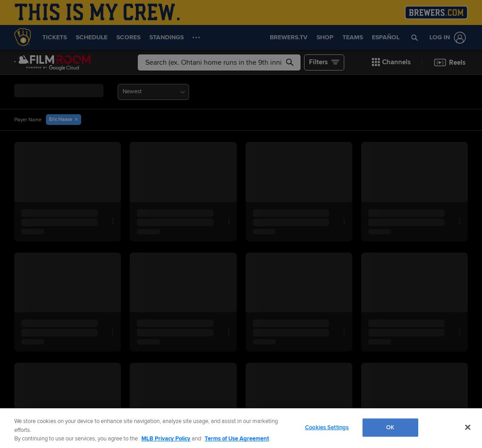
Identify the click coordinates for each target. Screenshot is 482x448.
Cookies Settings (327, 427)
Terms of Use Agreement (237, 439)
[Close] (468, 427)
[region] (241, 428)
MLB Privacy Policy (166, 439)
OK (390, 427)
